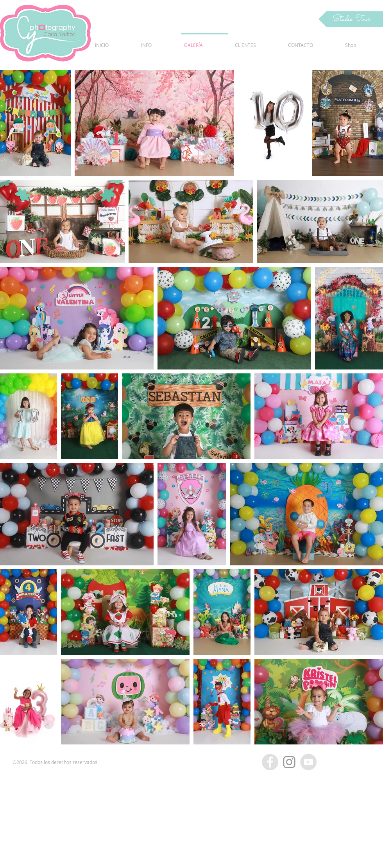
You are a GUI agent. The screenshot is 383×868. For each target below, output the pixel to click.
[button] (351, 19)
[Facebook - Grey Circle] (270, 762)
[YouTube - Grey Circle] (308, 762)
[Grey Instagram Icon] (289, 762)
